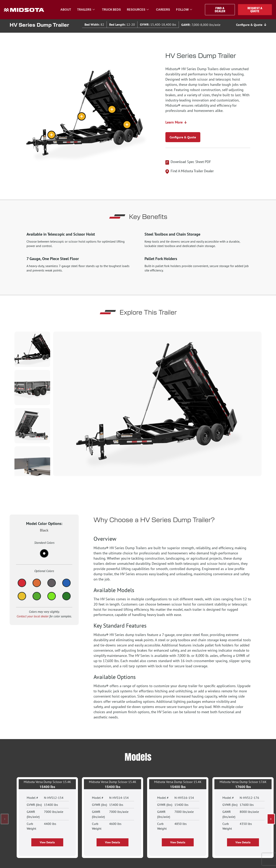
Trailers (86, 10)
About (66, 10)
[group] (157, 404)
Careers (163, 10)
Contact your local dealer (33, 616)
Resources (138, 10)
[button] (5, 819)
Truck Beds (111, 10)
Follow (184, 10)
